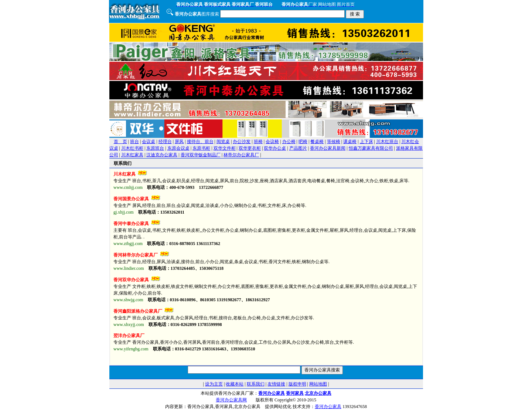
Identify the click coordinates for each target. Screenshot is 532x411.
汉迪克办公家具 (162, 155)
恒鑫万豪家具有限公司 (371, 148)
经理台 (165, 142)
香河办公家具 (272, 393)
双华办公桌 (275, 148)
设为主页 (214, 384)
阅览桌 (223, 142)
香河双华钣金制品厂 (201, 155)
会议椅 (272, 142)
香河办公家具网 (231, 400)
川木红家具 (132, 155)
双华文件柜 (225, 148)
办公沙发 (242, 142)
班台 (134, 142)
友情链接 (276, 384)
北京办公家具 (318, 393)
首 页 (120, 142)
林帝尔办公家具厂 (241, 155)
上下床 (366, 142)
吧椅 (303, 142)
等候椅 (334, 142)
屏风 (179, 142)
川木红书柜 (132, 148)
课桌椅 (350, 142)
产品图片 (298, 148)
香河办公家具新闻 (328, 148)
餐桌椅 (317, 142)
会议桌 (149, 142)
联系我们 (256, 384)
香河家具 (295, 393)
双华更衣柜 (250, 148)
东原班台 (155, 148)
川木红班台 (387, 142)
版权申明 (297, 384)
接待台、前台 (200, 142)
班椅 (258, 142)
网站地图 (318, 384)
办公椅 (289, 142)
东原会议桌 (178, 148)
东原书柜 (201, 148)
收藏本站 (235, 384)
